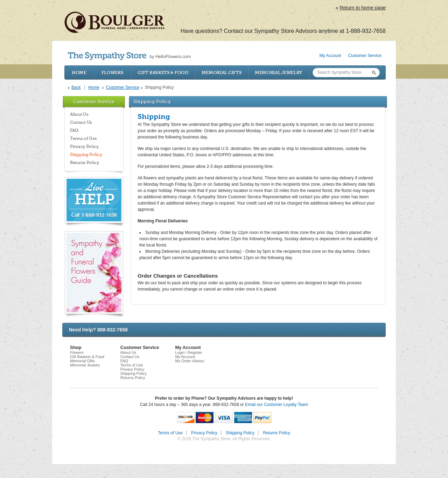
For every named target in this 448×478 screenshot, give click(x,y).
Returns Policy (85, 163)
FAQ (74, 130)
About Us (79, 114)
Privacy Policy (84, 147)
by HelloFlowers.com (129, 56)
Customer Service (365, 56)
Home (79, 73)
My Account (330, 56)
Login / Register (188, 352)
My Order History (190, 361)
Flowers (113, 73)
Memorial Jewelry (279, 73)
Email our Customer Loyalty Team (276, 405)
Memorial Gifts (222, 73)
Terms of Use (83, 138)
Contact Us (81, 122)
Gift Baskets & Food (163, 73)
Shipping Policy (86, 155)
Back (76, 87)
